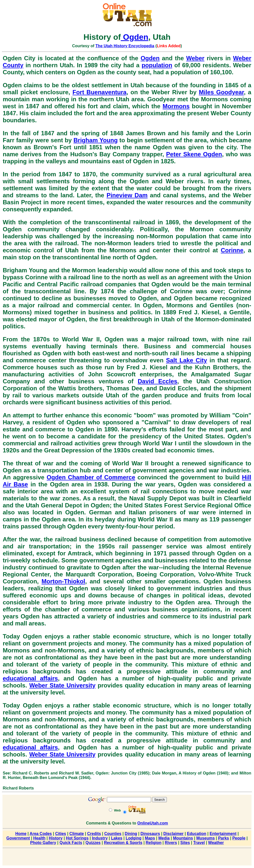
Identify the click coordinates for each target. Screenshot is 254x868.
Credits (94, 834)
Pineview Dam (127, 195)
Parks (224, 838)
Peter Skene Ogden (194, 154)
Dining (131, 834)
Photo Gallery (43, 843)
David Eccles (157, 381)
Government (18, 838)
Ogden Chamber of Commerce (91, 477)
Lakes (117, 838)
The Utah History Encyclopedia (125, 46)
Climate (77, 834)
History (56, 838)
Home (21, 834)
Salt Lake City (187, 360)
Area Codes (41, 834)
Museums (206, 838)
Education (196, 834)
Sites (185, 843)
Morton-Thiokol (63, 581)
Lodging (133, 838)
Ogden (135, 37)
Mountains (183, 838)
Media (164, 838)
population (157, 65)
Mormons (176, 106)
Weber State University (62, 685)
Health (39, 838)
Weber (195, 58)
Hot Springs (77, 838)
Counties (113, 834)
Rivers (171, 843)
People (239, 838)
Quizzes (93, 843)
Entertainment (223, 834)
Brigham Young (96, 140)
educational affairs (30, 678)
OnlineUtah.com (153, 823)
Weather (216, 843)
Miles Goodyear (221, 92)
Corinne (232, 250)
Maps (150, 838)
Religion (153, 843)
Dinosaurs (150, 834)
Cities (61, 834)
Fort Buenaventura (99, 92)
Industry (100, 838)
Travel (199, 843)
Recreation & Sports (123, 843)
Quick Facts (71, 843)
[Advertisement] (127, 858)
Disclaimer (173, 834)
